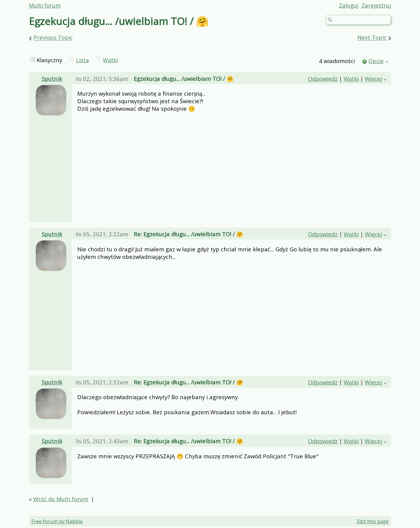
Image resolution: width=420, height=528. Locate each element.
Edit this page (373, 521)
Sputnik (52, 79)
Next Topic (372, 38)
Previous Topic (53, 38)
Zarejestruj (376, 5)
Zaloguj (349, 5)
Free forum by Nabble (57, 521)
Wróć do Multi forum (61, 499)
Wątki (110, 60)
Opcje (376, 61)
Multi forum (45, 5)
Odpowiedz (323, 79)
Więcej (373, 79)
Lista (83, 60)
